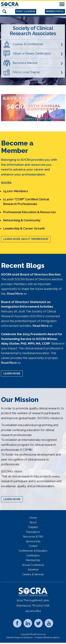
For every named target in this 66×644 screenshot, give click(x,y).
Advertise (33, 570)
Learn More (12, 374)
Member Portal (55, 11)
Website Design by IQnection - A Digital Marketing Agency (33, 638)
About (33, 522)
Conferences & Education (33, 551)
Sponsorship (33, 541)
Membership (33, 560)
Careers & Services (33, 574)
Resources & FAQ (33, 537)
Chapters (33, 527)
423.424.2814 (33, 611)
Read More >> (17, 294)
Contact (33, 546)
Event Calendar (26, 11)
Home (33, 518)
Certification (33, 556)
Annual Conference (33, 565)
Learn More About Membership (26, 239)
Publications (33, 532)
